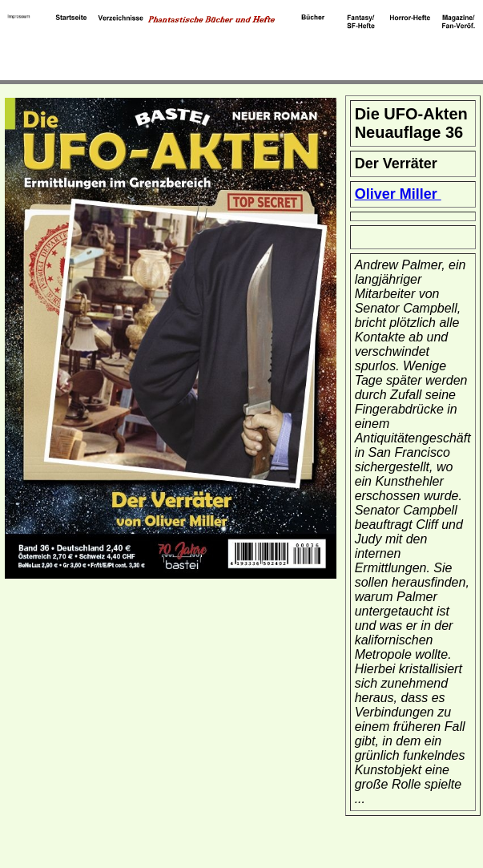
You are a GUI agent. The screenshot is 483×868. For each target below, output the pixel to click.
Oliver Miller (398, 194)
